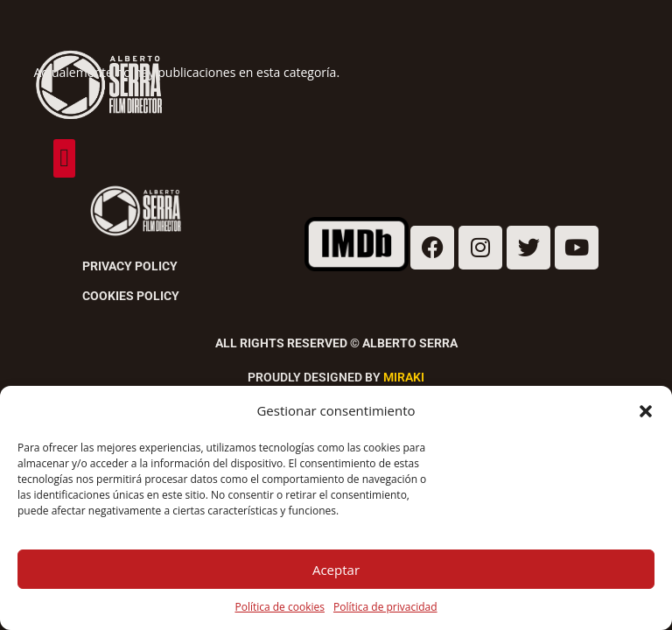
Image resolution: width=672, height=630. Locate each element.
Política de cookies (280, 607)
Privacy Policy (130, 266)
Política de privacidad (385, 607)
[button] (646, 411)
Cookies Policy (131, 296)
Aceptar (336, 570)
